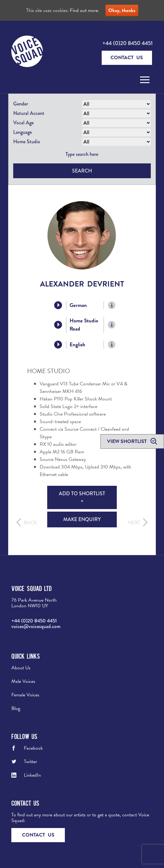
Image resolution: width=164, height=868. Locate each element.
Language (23, 132)
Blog (16, 708)
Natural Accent (29, 113)
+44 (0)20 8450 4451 (127, 43)
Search (82, 171)
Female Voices (25, 695)
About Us (21, 668)
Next (134, 523)
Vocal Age (23, 123)
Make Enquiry (82, 519)
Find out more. (85, 10)
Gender (21, 104)
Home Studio (27, 142)
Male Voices (23, 681)
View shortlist (127, 441)
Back (31, 523)
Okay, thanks (122, 10)
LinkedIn (32, 775)
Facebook (33, 748)
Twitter (31, 762)
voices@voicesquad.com (36, 626)
